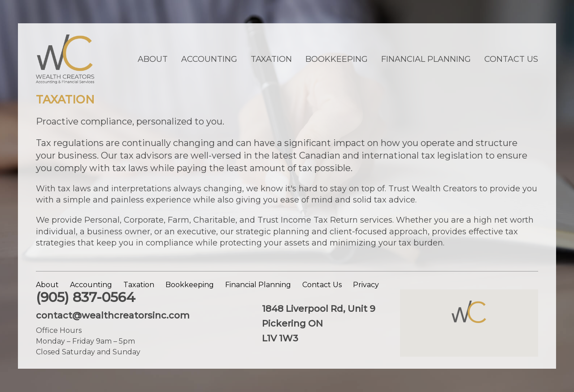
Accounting (209, 59)
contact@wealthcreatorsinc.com (113, 315)
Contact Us (511, 59)
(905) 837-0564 (86, 297)
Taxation (271, 59)
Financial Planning (426, 59)
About (153, 59)
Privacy (366, 285)
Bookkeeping (337, 59)
